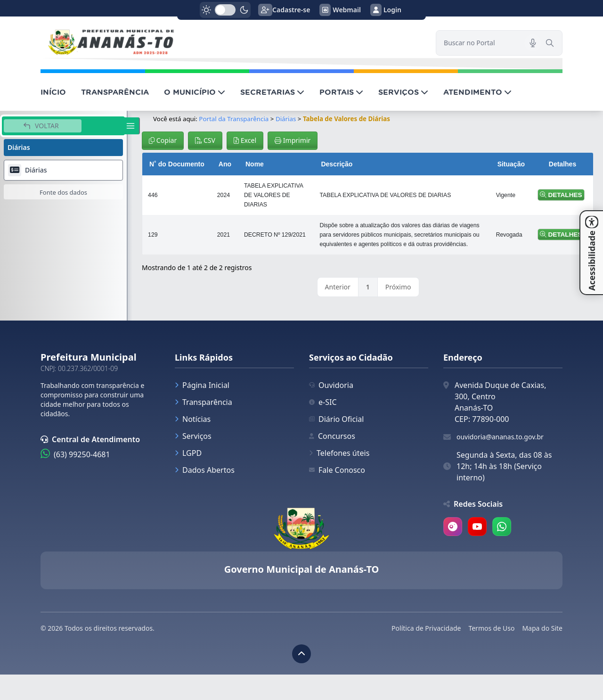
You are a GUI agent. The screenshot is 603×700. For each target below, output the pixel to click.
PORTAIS (341, 92)
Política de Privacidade (426, 628)
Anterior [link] (338, 287)
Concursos (332, 436)
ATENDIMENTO (477, 92)
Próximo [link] (398, 287)
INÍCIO (53, 92)
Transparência (204, 402)
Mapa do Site (542, 628)
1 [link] (368, 287)
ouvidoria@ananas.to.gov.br (500, 437)
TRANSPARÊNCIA (115, 92)
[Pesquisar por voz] (533, 43)
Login (386, 10)
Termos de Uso (491, 628)
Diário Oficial (336, 419)
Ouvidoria (331, 385)
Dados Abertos (205, 470)
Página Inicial (202, 385)
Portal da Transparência (234, 119)
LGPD (188, 453)
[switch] (225, 10)
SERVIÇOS (403, 92)
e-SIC (323, 402)
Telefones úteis (339, 453)
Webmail (340, 10)
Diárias (286, 119)
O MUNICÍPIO (195, 92)
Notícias (193, 419)
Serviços (193, 436)
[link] (232, 43)
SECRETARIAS (272, 92)
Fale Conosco (337, 470)
